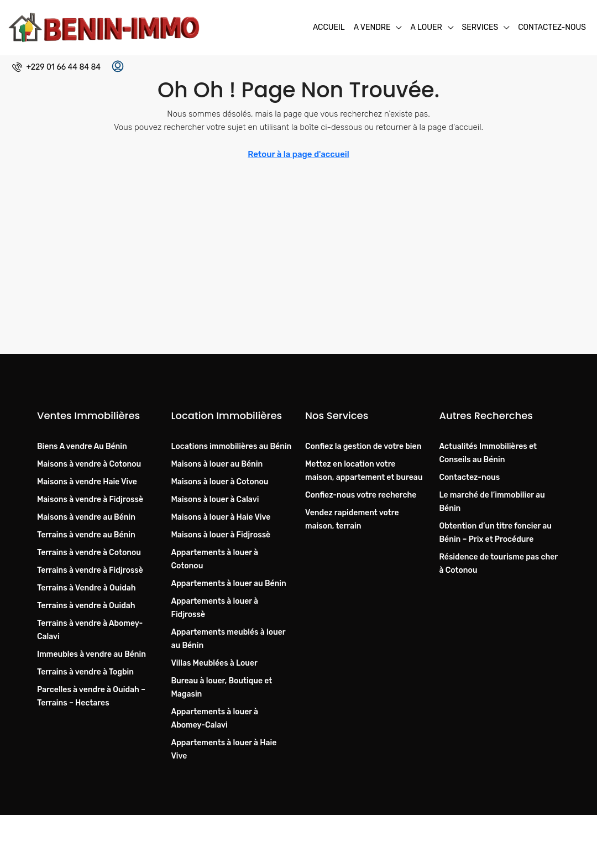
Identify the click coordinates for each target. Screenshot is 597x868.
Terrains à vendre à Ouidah (86, 606)
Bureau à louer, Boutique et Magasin (222, 687)
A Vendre (372, 27)
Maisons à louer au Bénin (217, 464)
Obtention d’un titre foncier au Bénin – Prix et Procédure (496, 533)
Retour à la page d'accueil (298, 154)
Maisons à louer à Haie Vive (221, 517)
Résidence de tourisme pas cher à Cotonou (499, 564)
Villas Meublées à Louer (214, 663)
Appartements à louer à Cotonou (215, 559)
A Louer (426, 27)
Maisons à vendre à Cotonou (89, 464)
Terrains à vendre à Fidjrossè (90, 570)
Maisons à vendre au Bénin (86, 517)
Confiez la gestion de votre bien (363, 446)
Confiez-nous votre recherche (361, 495)
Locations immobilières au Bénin (232, 446)
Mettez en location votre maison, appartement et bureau (364, 471)
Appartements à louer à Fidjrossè (215, 608)
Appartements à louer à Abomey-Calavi (215, 718)
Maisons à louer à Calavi (215, 500)
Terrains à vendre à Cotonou (89, 553)
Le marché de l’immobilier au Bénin (492, 502)
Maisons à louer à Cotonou (220, 482)
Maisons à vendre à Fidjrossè (90, 500)
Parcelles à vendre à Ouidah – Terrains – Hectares (91, 696)
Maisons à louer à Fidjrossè (221, 535)
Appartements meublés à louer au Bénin (229, 639)
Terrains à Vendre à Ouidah (87, 588)
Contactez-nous (552, 27)
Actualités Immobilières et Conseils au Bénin (488, 453)
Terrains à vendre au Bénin (86, 535)
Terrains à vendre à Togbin (85, 672)
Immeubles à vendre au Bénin (91, 654)
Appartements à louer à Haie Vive (224, 749)
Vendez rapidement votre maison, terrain (352, 519)
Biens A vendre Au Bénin (82, 446)
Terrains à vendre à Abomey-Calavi (90, 630)
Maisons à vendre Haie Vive (87, 482)
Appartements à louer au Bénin (229, 584)
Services (480, 27)
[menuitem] (56, 67)
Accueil (329, 27)
